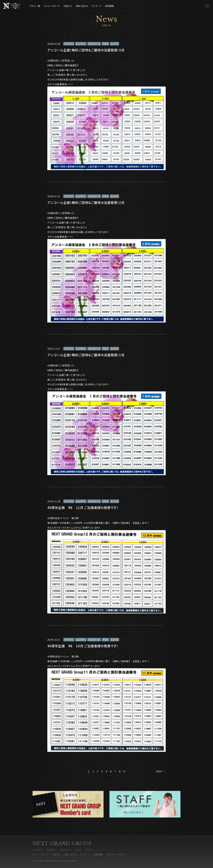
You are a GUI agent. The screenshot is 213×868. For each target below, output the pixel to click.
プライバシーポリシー (116, 854)
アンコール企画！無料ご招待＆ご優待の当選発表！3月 (86, 50)
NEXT (159, 771)
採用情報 (110, 6)
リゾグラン (69, 44)
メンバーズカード (52, 6)
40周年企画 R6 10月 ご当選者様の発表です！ (83, 646)
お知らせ (68, 6)
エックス (114, 44)
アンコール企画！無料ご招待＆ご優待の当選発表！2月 (86, 202)
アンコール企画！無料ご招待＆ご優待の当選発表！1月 (86, 355)
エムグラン (81, 44)
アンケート (97, 6)
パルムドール (94, 44)
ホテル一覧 (35, 6)
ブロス (105, 44)
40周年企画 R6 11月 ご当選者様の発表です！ (83, 507)
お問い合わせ (82, 6)
